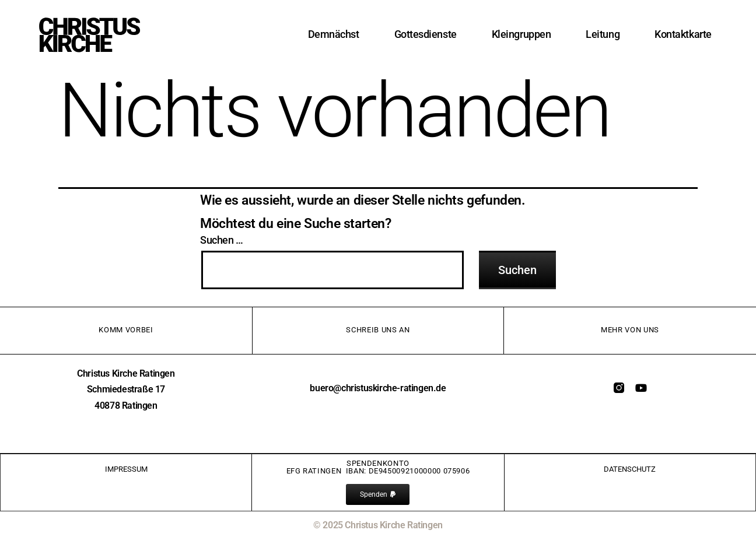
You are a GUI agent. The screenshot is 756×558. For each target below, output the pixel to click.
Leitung (603, 34)
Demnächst (334, 34)
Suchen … (222, 240)
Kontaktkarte (683, 34)
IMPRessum (126, 469)
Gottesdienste (426, 34)
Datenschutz (630, 469)
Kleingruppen (521, 34)
